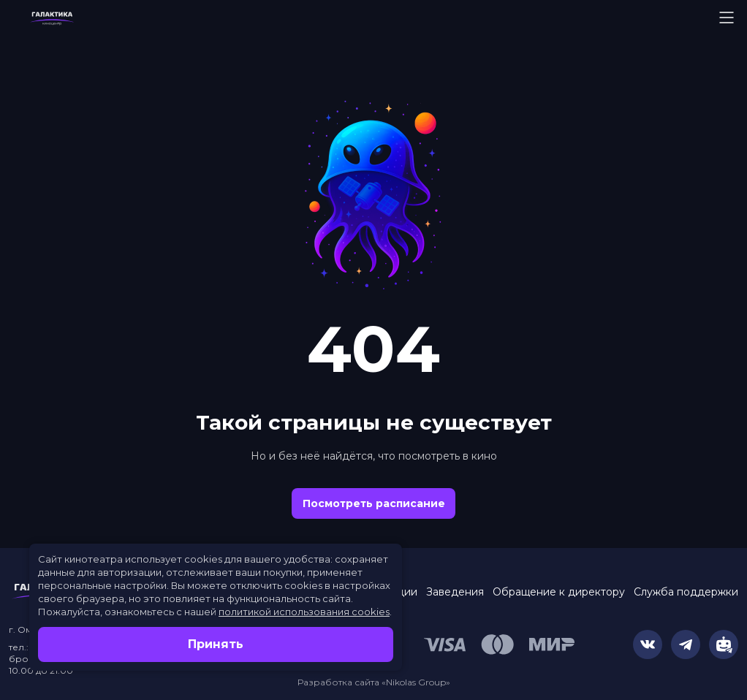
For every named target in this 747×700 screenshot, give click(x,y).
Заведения (455, 592)
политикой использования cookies (304, 612)
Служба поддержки (686, 592)
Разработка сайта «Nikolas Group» (374, 682)
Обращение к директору (559, 592)
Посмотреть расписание (374, 503)
